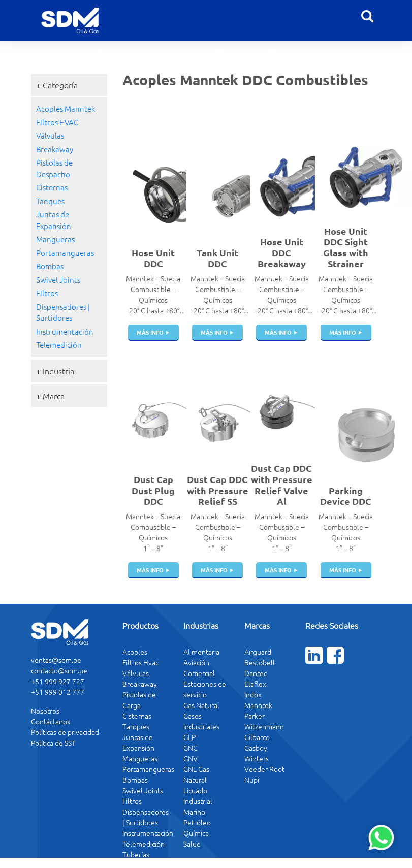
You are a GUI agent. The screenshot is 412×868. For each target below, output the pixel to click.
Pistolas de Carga (139, 700)
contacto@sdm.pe (59, 670)
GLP (189, 737)
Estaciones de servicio (205, 689)
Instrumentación (65, 331)
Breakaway (55, 149)
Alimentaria (201, 652)
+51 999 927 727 (58, 681)
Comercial (199, 673)
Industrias (170, 51)
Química (196, 833)
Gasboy (256, 748)
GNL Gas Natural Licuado (196, 780)
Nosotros (287, 51)
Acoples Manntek (66, 108)
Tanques (50, 201)
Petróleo (197, 822)
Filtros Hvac (140, 662)
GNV (191, 758)
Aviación (196, 662)
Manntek (258, 705)
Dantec (256, 673)
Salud (192, 844)
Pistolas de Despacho (54, 168)
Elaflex (255, 684)
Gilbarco (257, 737)
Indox (253, 694)
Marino (194, 812)
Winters (257, 758)
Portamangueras (65, 253)
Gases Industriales (201, 721)
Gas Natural (201, 705)
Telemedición (59, 345)
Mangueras (55, 239)
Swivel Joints (58, 280)
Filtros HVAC (57, 122)
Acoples (135, 652)
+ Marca (50, 396)
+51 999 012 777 (58, 692)
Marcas (229, 51)
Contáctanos (346, 51)
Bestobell (260, 662)
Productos (104, 51)
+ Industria (55, 371)
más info (150, 332)
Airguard (258, 652)
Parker (255, 716)
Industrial (198, 801)
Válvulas (50, 135)
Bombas (50, 266)
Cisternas (52, 187)
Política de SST (53, 743)
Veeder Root (264, 769)
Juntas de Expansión (54, 220)
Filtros (47, 293)
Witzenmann (264, 726)
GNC (191, 748)
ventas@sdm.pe (56, 660)
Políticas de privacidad (65, 732)
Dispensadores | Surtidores (63, 312)
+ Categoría (57, 85)
